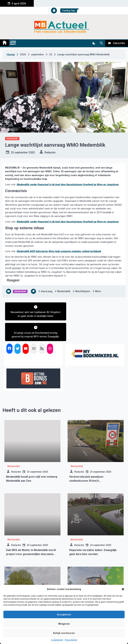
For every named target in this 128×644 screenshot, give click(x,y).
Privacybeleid (71, 640)
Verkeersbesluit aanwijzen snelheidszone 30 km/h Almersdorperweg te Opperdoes (90, 460)
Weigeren (64, 624)
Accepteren (64, 615)
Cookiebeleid (57, 640)
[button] (123, 589)
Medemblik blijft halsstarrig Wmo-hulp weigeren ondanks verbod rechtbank (59, 251)
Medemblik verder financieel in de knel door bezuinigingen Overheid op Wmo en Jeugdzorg (68, 185)
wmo (98, 291)
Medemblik (12, 139)
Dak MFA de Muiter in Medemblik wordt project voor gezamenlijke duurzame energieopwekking (31, 533)
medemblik (64, 291)
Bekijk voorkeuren (64, 633)
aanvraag (47, 291)
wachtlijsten (83, 291)
